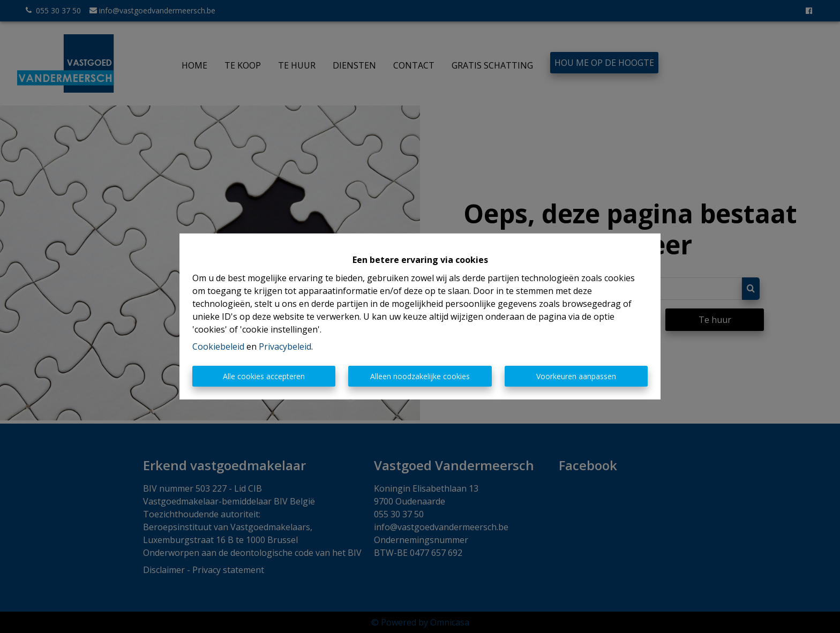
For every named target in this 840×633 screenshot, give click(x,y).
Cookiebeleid (218, 346)
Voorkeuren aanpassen (576, 376)
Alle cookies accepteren (264, 376)
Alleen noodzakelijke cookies (420, 376)
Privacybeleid (285, 346)
